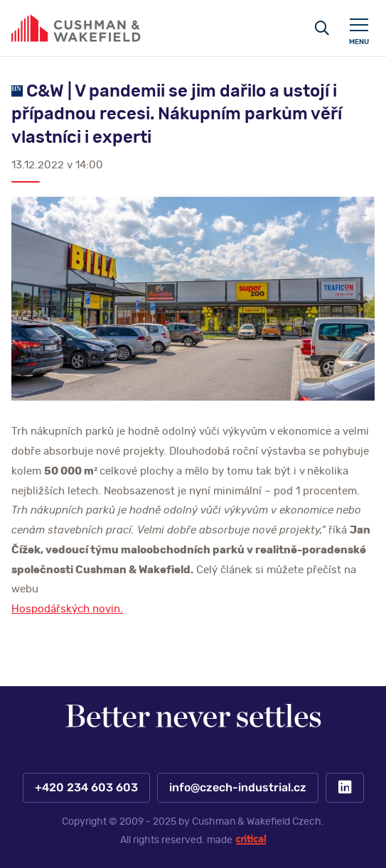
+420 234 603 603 (86, 788)
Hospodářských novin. (67, 609)
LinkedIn (345, 788)
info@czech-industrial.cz (237, 788)
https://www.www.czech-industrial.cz (76, 28)
